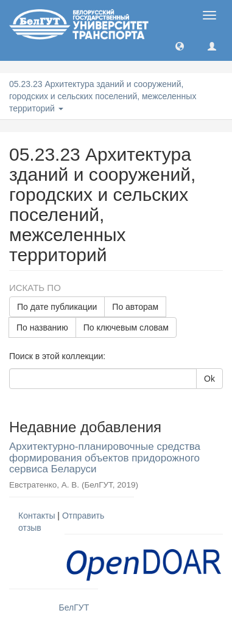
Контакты (37, 516)
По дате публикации (57, 307)
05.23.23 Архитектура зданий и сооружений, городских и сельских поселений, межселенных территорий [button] (103, 96)
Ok (209, 379)
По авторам (135, 307)
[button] (180, 46)
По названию (42, 327)
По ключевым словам (126, 327)
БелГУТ (74, 607)
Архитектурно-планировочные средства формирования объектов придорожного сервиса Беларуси (105, 458)
